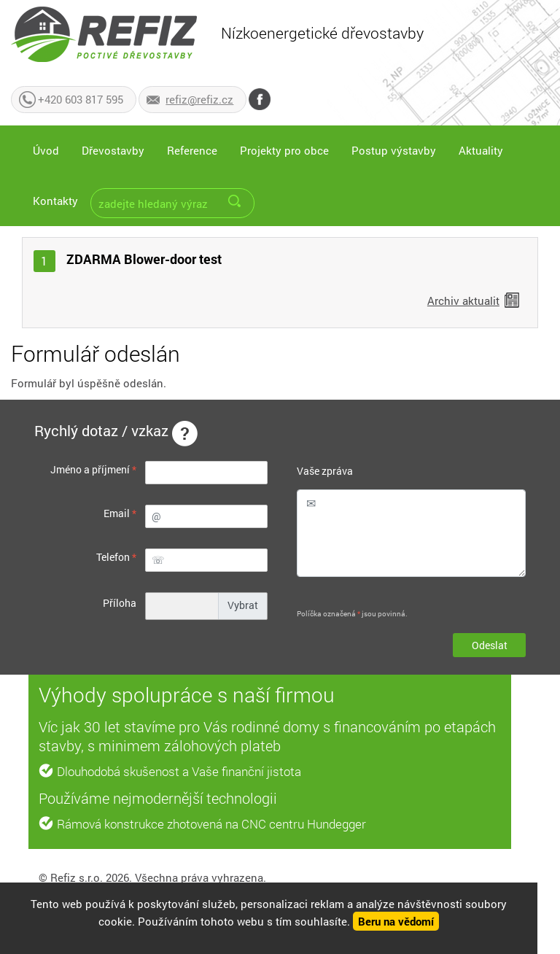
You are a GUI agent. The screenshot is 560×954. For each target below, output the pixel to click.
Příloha (120, 603)
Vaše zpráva (325, 471)
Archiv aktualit (463, 300)
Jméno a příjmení (93, 469)
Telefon (116, 557)
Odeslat (490, 645)
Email (120, 513)
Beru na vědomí (396, 921)
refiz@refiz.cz (199, 99)
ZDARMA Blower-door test (144, 259)
